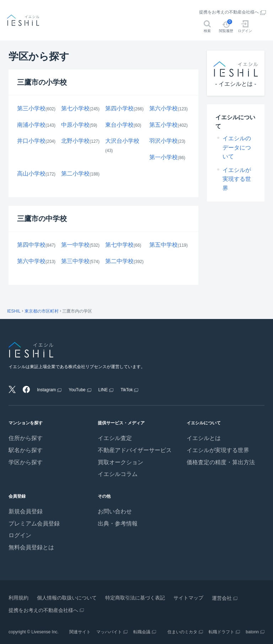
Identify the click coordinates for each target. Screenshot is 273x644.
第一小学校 (164, 157)
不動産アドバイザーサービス (135, 450)
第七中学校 (119, 245)
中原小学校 (75, 125)
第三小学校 (31, 108)
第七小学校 (75, 108)
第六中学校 (31, 261)
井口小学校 (31, 141)
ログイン (20, 535)
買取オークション (121, 462)
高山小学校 (31, 174)
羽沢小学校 (164, 141)
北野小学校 (75, 141)
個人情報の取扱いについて (67, 598)
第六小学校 (164, 108)
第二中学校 (119, 261)
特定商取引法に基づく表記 (135, 598)
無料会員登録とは (31, 547)
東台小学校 (119, 125)
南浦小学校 (31, 125)
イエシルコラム (118, 474)
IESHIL (14, 311)
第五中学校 (164, 245)
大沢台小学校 (122, 141)
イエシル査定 (115, 438)
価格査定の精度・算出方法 (221, 462)
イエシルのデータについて (237, 147)
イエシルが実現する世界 (237, 179)
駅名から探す (26, 450)
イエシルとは (204, 438)
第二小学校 (75, 174)
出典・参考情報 (118, 523)
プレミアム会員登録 (34, 523)
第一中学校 (75, 245)
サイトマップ (188, 598)
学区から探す (26, 462)
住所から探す (26, 438)
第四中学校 (31, 245)
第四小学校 (119, 108)
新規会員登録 (26, 511)
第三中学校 (75, 261)
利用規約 (18, 598)
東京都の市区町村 (42, 311)
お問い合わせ (115, 511)
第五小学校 (164, 125)
